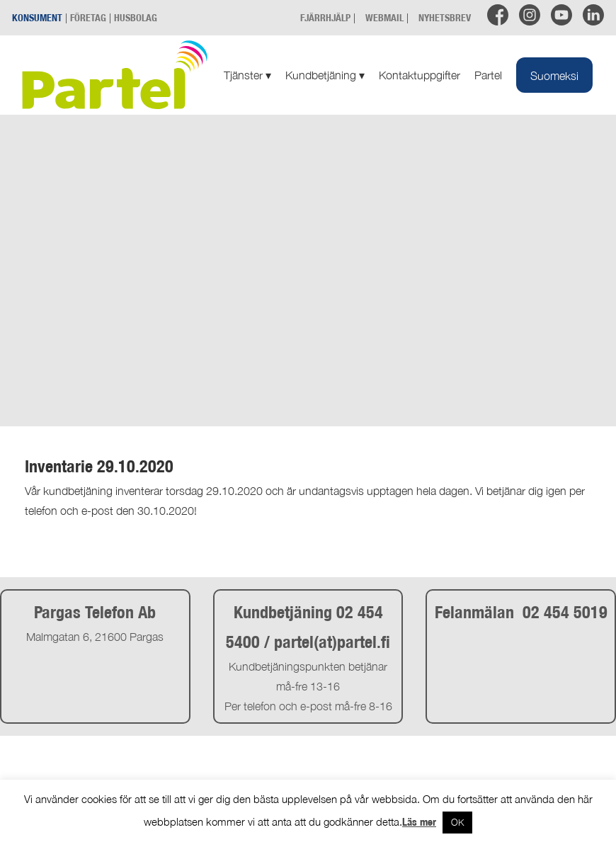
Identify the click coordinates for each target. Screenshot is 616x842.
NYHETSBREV (445, 17)
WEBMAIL (384, 17)
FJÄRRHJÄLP (325, 17)
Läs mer (419, 822)
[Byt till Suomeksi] (554, 75)
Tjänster (247, 75)
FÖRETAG (88, 17)
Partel (488, 75)
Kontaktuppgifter (420, 75)
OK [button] (457, 822)
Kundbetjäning (325, 75)
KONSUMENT (37, 17)
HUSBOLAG (136, 17)
